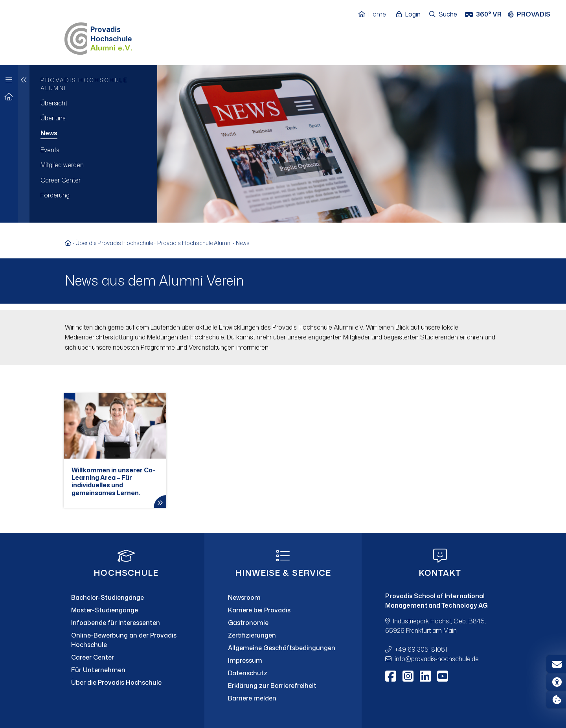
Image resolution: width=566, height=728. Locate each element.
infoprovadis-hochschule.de (437, 659)
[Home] (376, 15)
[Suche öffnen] (444, 15)
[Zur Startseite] (9, 97)
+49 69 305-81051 (421, 649)
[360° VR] (484, 15)
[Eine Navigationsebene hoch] (24, 144)
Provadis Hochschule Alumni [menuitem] (84, 84)
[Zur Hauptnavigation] (9, 78)
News (243, 243)
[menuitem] (93, 103)
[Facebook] (391, 676)
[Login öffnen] (410, 15)
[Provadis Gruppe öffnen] (533, 15)
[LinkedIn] (425, 676)
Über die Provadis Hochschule (114, 243)
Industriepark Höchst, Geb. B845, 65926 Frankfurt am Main (436, 626)
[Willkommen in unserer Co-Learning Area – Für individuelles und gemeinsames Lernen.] (115, 451)
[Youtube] (443, 676)
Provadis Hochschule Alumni (194, 243)
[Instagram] (408, 676)
